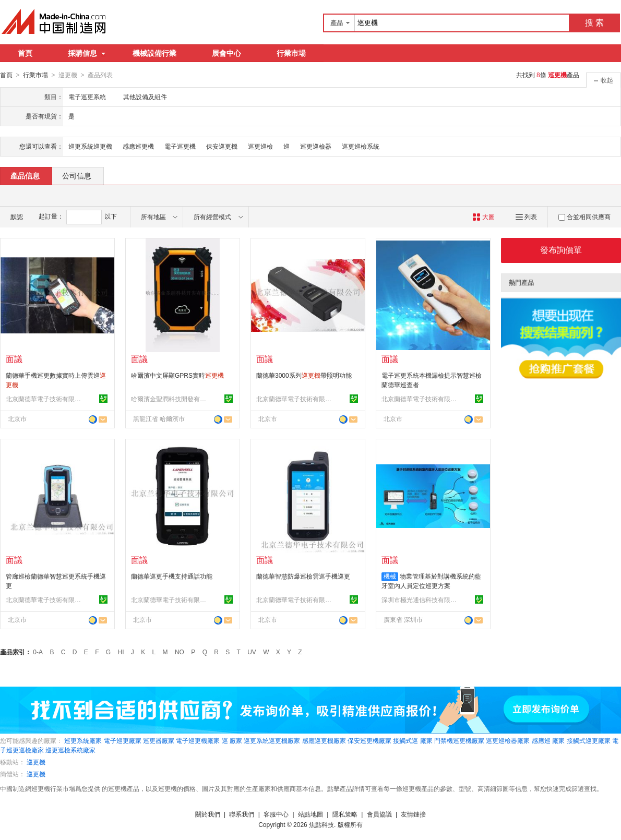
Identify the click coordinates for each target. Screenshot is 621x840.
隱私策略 (345, 814)
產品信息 (25, 175)
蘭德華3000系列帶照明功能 (304, 375)
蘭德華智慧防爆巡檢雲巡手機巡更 (303, 576)
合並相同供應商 (584, 217)
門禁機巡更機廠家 (459, 740)
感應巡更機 (138, 146)
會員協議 (379, 814)
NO (180, 652)
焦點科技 (321, 824)
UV (252, 652)
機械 (390, 576)
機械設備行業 (154, 53)
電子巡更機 (180, 146)
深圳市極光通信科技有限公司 (421, 599)
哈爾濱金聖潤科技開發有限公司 (170, 399)
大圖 (483, 217)
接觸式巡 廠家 (413, 740)
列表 (526, 217)
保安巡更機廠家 (369, 740)
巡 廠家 (232, 740)
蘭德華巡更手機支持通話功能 (172, 576)
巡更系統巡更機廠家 (272, 740)
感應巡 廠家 (548, 740)
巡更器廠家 (159, 740)
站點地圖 (310, 814)
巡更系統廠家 (83, 740)
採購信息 (87, 53)
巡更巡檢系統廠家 (70, 750)
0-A (38, 652)
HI (121, 652)
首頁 (25, 53)
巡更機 (36, 762)
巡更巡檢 (260, 146)
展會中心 (226, 53)
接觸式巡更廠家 (589, 740)
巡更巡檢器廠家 (508, 740)
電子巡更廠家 (123, 740)
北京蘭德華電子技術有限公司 (45, 399)
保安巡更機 (222, 146)
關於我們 (208, 814)
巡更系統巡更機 (90, 146)
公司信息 (77, 175)
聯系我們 (242, 814)
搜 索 (594, 23)
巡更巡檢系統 (361, 146)
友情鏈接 (413, 814)
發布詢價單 (561, 250)
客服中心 (276, 814)
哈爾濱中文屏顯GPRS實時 (177, 375)
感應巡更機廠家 (324, 740)
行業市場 (291, 53)
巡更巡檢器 (316, 146)
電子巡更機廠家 (198, 740)
